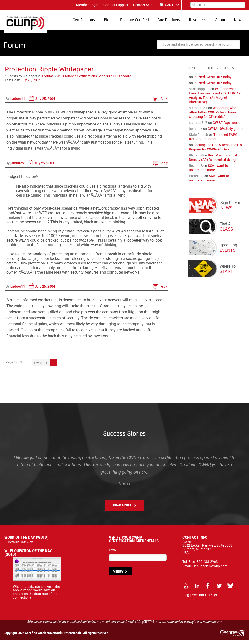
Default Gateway (20, 546)
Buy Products (173, 22)
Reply (164, 102)
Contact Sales (144, 5)
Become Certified (140, 22)
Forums (48, 80)
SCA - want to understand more (209, 171)
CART (169, 5)
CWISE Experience (227, 126)
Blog (115, 22)
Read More (122, 509)
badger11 (18, 102)
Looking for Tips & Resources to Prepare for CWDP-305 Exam (215, 151)
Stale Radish (199, 138)
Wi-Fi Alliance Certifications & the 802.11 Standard (94, 80)
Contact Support (116, 5)
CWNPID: (116, 553)
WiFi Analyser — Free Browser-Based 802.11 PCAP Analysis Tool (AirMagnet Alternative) (215, 99)
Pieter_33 (196, 179)
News (239, 22)
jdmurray (17, 166)
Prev (38, 367)
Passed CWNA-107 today (212, 80)
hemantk (196, 132)
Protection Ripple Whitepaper (49, 72)
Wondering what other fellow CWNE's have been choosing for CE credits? (213, 116)
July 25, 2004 (31, 84)
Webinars (199, 598)
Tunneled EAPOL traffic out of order (214, 140)
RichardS (196, 159)
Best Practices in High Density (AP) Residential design (215, 161)
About (222, 22)
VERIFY (118, 575)
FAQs (213, 598)
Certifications (92, 22)
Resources (201, 22)
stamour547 (198, 111)
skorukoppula (199, 92)
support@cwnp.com (212, 570)
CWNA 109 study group (225, 132)
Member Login (87, 5)
